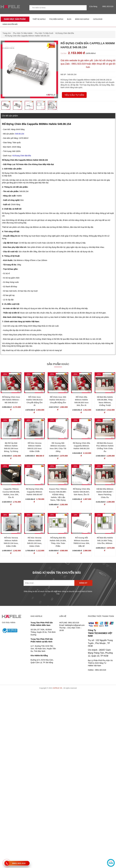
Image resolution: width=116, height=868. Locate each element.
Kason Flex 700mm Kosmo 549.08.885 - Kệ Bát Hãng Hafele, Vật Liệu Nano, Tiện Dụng (58, 494)
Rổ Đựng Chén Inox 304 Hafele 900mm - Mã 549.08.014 (11, 400)
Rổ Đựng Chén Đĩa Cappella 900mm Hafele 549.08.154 (27, 36)
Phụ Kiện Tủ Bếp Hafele (23, 33)
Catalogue (98, 19)
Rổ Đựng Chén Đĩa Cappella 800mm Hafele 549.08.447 (34, 492)
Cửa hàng (94, 6)
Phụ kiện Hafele (56, 19)
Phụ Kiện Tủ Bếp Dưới (44, 33)
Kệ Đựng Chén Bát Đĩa (65, 33)
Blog (69, 19)
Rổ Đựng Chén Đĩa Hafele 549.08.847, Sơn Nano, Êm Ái (81, 492)
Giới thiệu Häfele (9, 622)
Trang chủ (7, 33)
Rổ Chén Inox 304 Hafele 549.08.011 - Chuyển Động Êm (58, 400)
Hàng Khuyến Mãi (10, 24)
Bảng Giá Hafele (82, 19)
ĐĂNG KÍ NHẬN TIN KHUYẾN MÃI (57, 573)
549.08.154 (20, 134)
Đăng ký (83, 583)
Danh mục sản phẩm (14, 19)
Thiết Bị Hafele (39, 19)
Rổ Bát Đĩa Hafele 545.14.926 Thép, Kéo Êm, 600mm (105, 540)
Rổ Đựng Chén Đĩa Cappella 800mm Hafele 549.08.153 (81, 446)
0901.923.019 (107, 6)
